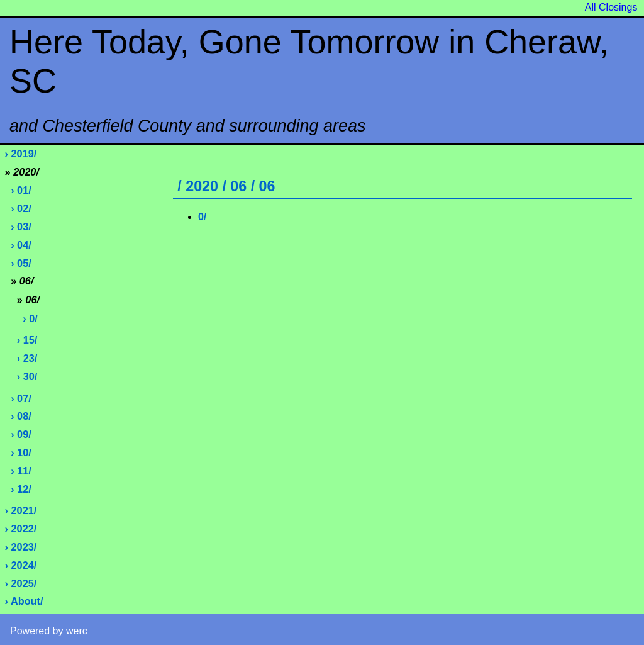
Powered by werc (49, 631)
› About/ (24, 601)
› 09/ (21, 434)
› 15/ (27, 340)
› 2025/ (21, 583)
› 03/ (21, 227)
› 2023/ (21, 547)
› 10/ (21, 452)
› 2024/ (21, 565)
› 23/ (27, 358)
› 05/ (21, 263)
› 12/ (21, 489)
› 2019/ (21, 154)
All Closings (611, 7)
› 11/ (21, 471)
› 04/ (21, 245)
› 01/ (21, 190)
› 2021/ (21, 510)
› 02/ (21, 208)
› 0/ (30, 318)
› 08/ (21, 416)
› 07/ (21, 398)
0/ (202, 217)
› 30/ (27, 376)
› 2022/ (21, 529)
